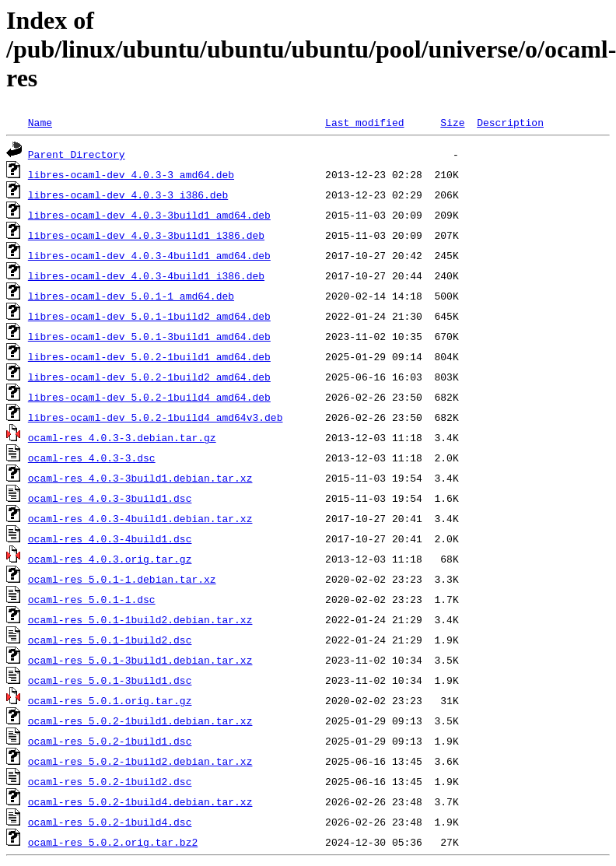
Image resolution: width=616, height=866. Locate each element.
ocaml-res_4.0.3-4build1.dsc (110, 538)
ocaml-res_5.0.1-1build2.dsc (110, 640)
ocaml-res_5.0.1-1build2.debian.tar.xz (140, 619)
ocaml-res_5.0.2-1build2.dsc (110, 781)
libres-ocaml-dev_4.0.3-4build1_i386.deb (146, 275)
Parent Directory (77, 154)
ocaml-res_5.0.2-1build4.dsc (110, 822)
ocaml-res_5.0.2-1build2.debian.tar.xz (140, 761)
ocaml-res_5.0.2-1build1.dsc (110, 741)
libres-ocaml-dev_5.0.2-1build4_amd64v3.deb (156, 417)
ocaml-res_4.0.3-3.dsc (92, 458)
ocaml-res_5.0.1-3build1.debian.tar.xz (140, 660)
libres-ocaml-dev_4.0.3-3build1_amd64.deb (149, 215)
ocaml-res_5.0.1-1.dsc (92, 599)
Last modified (364, 122)
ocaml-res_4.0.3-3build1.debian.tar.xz (140, 478)
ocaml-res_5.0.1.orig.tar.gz (110, 700)
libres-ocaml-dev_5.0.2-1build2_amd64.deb (149, 377)
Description (510, 122)
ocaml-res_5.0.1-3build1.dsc (110, 680)
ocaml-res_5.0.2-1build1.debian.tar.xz (140, 720)
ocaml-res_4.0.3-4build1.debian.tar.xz (140, 518)
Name (40, 122)
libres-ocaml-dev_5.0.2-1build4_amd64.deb (149, 397)
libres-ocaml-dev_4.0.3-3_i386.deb (128, 195)
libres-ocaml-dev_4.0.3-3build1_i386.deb (146, 235)
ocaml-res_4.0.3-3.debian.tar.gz (122, 437)
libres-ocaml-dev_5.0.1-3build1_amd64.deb (149, 336)
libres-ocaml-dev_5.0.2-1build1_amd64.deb (149, 356)
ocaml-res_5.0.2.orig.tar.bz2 (113, 842)
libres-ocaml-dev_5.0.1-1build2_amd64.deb (149, 316)
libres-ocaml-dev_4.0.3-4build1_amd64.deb (149, 255)
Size (452, 122)
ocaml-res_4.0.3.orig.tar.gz (110, 559)
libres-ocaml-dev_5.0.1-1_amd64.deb (131, 296)
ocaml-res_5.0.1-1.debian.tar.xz (122, 579)
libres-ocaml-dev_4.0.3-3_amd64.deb (131, 174)
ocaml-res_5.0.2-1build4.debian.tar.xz (140, 801)
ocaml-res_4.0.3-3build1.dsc (110, 498)
